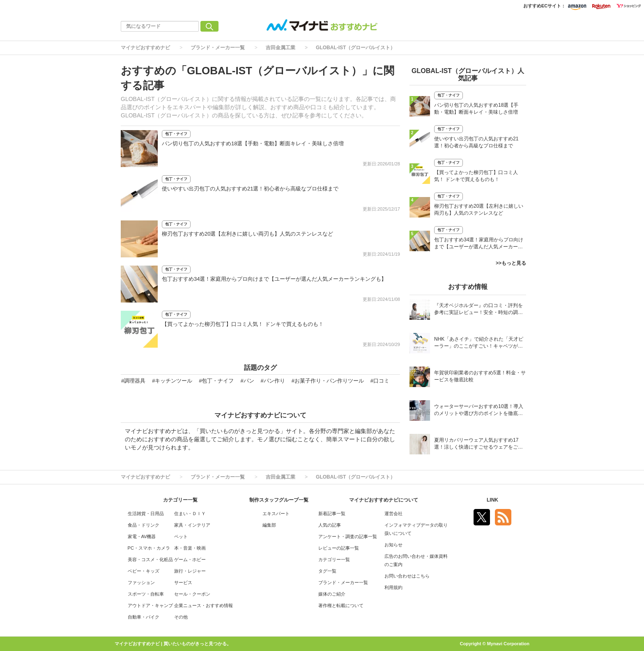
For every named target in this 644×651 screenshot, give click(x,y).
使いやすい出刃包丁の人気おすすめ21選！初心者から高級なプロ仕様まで (250, 189)
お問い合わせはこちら (407, 576)
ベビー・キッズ (144, 571)
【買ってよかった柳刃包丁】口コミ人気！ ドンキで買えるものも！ (243, 324)
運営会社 (393, 513)
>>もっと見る (511, 263)
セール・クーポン (192, 594)
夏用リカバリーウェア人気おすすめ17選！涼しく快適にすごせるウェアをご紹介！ (478, 444)
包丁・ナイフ (176, 134)
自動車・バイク (144, 617)
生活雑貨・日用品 (146, 513)
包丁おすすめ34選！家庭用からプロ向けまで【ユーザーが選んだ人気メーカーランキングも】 (274, 279)
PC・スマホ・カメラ (149, 548)
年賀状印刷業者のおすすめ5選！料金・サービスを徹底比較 (480, 376)
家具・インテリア (192, 525)
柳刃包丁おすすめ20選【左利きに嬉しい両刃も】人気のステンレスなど (247, 234)
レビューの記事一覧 (339, 548)
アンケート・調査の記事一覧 (348, 536)
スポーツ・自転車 (146, 594)
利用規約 (393, 587)
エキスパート (276, 513)
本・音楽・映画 (190, 548)
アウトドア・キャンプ (150, 605)
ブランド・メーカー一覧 (218, 48)
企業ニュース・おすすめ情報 (204, 605)
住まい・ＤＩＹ (190, 513)
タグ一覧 (327, 571)
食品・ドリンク (144, 525)
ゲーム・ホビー (190, 559)
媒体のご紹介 (332, 594)
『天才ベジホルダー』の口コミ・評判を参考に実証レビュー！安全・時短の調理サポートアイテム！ (478, 310)
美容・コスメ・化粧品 (150, 559)
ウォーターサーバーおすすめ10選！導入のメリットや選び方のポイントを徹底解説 (479, 411)
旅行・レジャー (190, 571)
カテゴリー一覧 (334, 559)
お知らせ (393, 545)
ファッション (141, 582)
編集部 (269, 525)
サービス (183, 582)
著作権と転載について (341, 605)
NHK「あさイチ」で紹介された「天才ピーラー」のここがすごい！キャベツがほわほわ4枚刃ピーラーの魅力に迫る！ (479, 343)
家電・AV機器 (142, 536)
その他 (181, 617)
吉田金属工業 (281, 48)
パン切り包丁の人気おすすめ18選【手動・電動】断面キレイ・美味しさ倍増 (253, 143)
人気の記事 (330, 525)
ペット (181, 536)
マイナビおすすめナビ (145, 48)
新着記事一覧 (332, 513)
